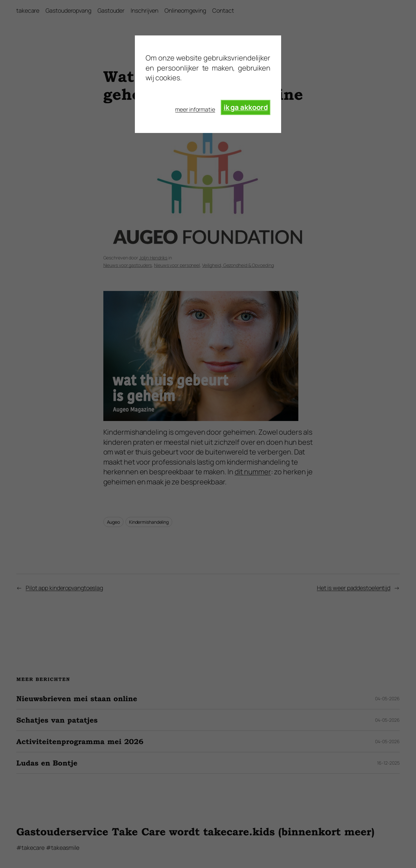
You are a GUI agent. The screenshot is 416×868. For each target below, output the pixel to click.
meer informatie (195, 109)
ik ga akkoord (246, 107)
